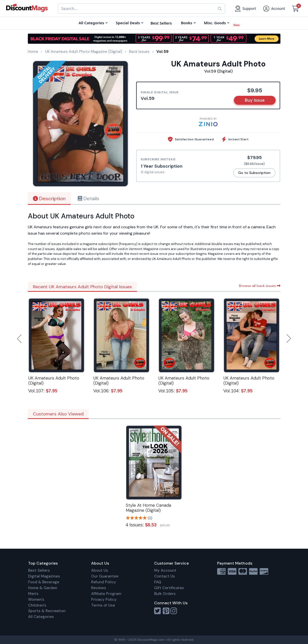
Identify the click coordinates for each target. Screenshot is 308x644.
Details (88, 198)
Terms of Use (103, 605)
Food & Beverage (44, 582)
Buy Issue (255, 100)
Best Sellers (39, 570)
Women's (36, 599)
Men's (33, 594)
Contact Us (165, 576)
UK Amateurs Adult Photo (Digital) (54, 381)
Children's (37, 605)
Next (289, 339)
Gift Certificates (169, 588)
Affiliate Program (106, 594)
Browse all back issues (260, 286)
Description (49, 198)
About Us (100, 570)
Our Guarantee (105, 576)
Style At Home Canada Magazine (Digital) (148, 508)
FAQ (158, 582)
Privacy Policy (104, 599)
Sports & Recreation (47, 611)
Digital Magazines (44, 576)
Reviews (99, 588)
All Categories (41, 617)
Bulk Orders (165, 594)
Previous (20, 339)
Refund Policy (104, 582)
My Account (165, 570)
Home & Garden (43, 588)
